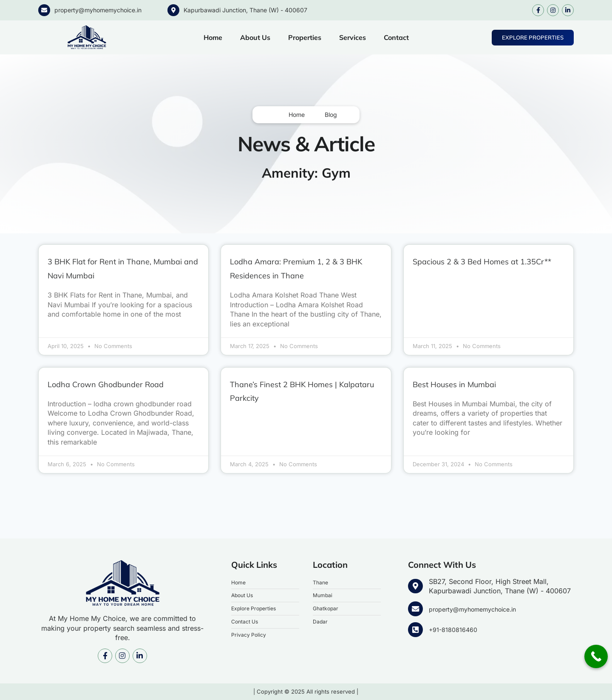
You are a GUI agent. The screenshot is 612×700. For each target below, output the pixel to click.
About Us (255, 37)
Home (213, 37)
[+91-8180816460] (415, 630)
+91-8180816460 (455, 629)
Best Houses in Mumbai (470, 384)
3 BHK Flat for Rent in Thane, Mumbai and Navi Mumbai (120, 269)
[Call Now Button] (596, 656)
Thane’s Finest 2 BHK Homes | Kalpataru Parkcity (304, 391)
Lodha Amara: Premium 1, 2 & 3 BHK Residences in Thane (304, 269)
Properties (305, 37)
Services (353, 37)
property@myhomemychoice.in (98, 10)
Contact (396, 37)
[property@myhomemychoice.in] (44, 10)
